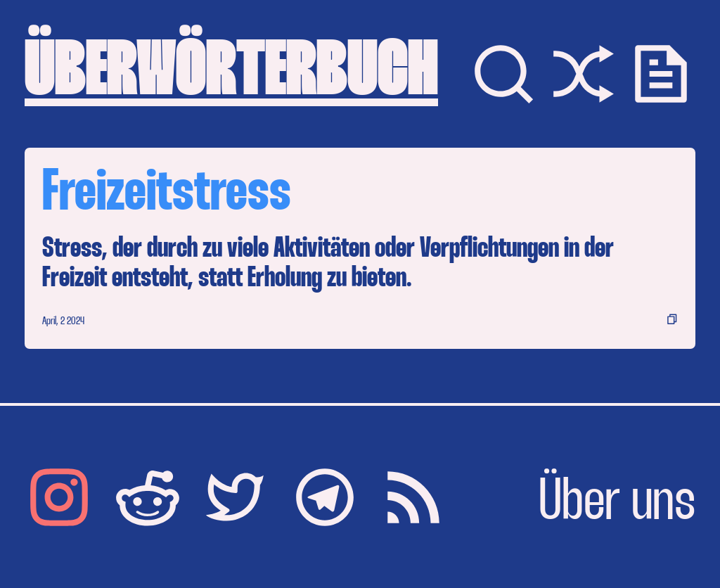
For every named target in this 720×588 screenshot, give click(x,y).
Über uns (617, 504)
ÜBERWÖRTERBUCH (231, 73)
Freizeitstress (167, 194)
